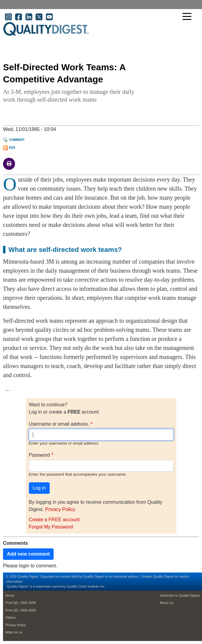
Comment (17, 140)
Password (39, 455)
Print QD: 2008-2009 (21, 610)
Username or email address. (59, 424)
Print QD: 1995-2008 (21, 603)
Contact (146, 576)
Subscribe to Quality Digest (180, 595)
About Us (166, 603)
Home (10, 595)
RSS (12, 148)
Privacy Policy (60, 509)
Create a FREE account (54, 520)
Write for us (14, 632)
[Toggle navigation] (188, 17)
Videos (10, 617)
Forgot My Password (51, 527)
